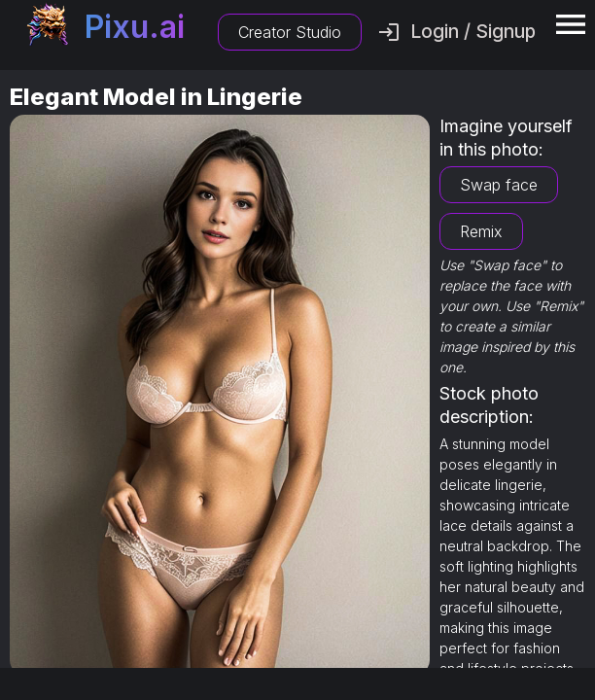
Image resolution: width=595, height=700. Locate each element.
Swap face (499, 185)
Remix (481, 231)
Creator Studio (290, 32)
